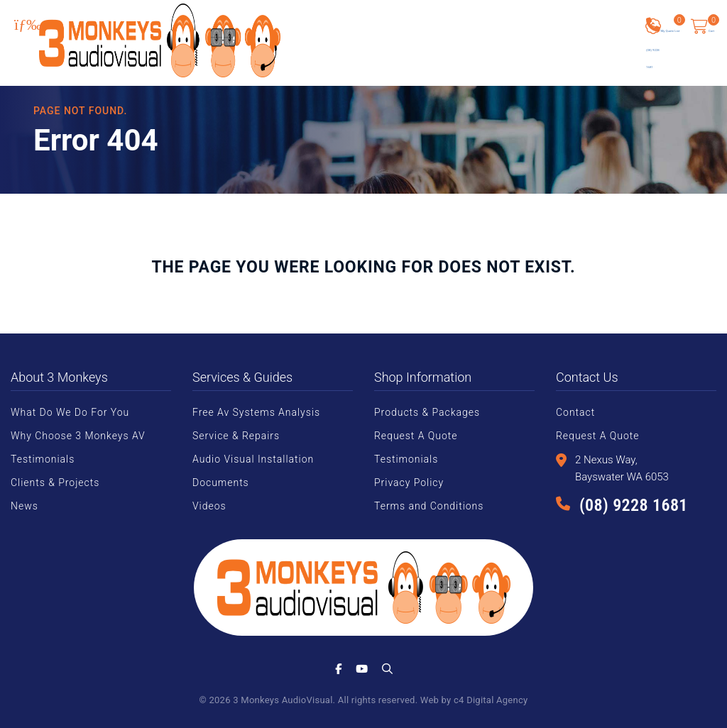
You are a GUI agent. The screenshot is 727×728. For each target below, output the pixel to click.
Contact (575, 412)
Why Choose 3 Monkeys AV (78, 436)
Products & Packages (427, 412)
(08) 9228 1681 (634, 505)
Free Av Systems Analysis (256, 412)
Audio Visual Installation (253, 459)
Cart (711, 21)
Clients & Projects (55, 482)
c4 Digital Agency (491, 700)
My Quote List (679, 28)
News (24, 506)
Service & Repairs (236, 436)
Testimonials (43, 459)
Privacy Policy (409, 482)
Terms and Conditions (429, 506)
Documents (221, 482)
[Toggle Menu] (28, 25)
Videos (209, 506)
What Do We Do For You (70, 412)
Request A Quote (416, 436)
